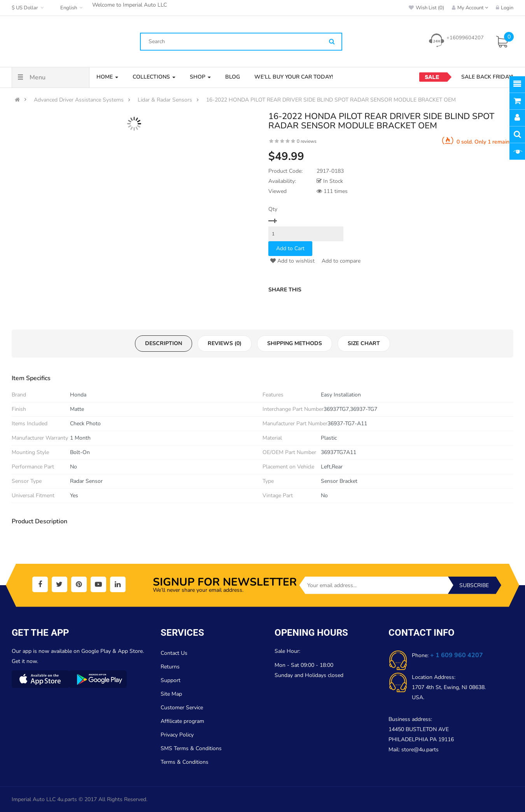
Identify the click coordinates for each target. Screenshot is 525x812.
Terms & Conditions (185, 762)
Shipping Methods (295, 343)
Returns (170, 667)
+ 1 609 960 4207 (457, 655)
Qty (273, 209)
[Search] (332, 42)
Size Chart (364, 343)
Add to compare (340, 261)
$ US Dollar (29, 8)
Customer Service (182, 708)
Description (164, 343)
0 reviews (307, 141)
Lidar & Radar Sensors (165, 100)
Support (171, 680)
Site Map (171, 694)
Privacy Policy (177, 735)
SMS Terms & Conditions (191, 748)
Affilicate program (182, 721)
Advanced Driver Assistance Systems (79, 100)
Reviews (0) (225, 343)
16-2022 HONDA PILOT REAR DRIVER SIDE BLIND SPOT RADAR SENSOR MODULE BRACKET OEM (331, 100)
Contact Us (174, 653)
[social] (40, 584)
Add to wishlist (292, 261)
